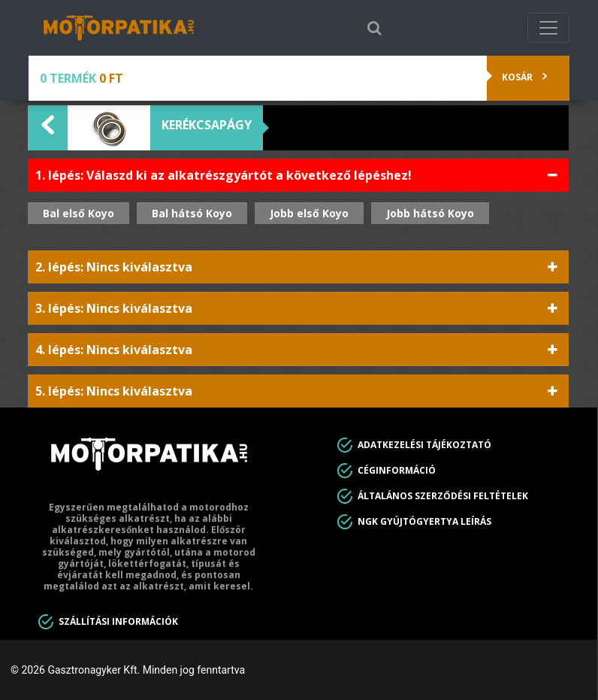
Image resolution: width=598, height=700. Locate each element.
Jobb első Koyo (309, 213)
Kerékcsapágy (207, 125)
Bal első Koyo (79, 213)
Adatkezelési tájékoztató (424, 445)
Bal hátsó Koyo (192, 213)
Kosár (524, 77)
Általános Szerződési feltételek (443, 496)
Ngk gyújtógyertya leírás (424, 521)
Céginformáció (397, 470)
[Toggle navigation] (548, 28)
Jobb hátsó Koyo (430, 213)
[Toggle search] (375, 28)
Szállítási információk (118, 621)
